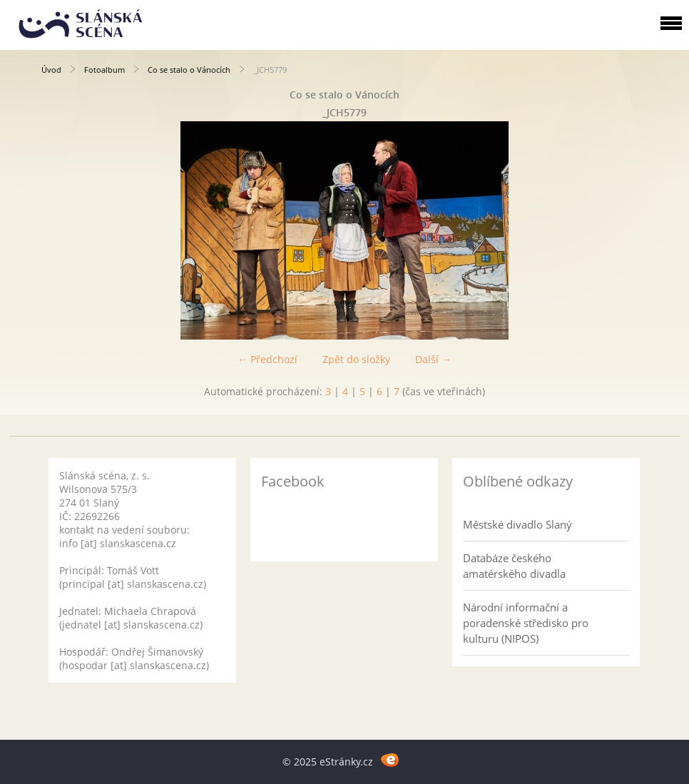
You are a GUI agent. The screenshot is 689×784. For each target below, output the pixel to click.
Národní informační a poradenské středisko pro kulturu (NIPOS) (526, 623)
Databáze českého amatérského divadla (514, 566)
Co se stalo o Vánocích (189, 70)
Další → (433, 359)
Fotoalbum (104, 70)
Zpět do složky (356, 359)
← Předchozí (267, 359)
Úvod (51, 70)
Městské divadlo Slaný (517, 524)
